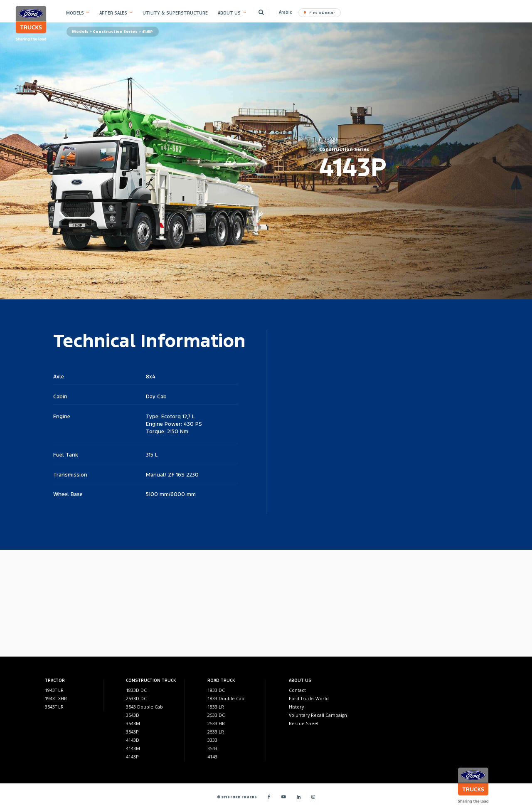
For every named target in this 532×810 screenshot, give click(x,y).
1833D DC (136, 690)
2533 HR (216, 724)
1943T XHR (56, 699)
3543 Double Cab (144, 707)
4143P (132, 757)
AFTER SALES (113, 13)
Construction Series (115, 31)
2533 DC (216, 715)
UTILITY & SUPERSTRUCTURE (175, 13)
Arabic (285, 12)
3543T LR (54, 707)
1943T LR (54, 690)
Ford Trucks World (309, 699)
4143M (133, 748)
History (296, 707)
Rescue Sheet (304, 724)
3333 (212, 740)
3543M (133, 724)
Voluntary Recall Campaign (318, 715)
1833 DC (216, 690)
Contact (297, 690)
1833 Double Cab (226, 699)
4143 (212, 757)
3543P (132, 732)
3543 (212, 748)
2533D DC (136, 699)
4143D (133, 740)
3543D (133, 715)
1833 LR (216, 707)
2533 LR (216, 732)
